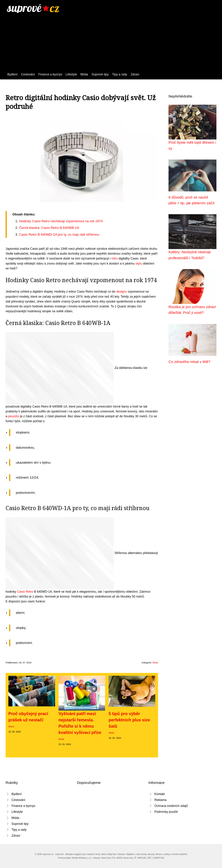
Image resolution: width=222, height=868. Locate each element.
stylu (139, 263)
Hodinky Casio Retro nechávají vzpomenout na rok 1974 (61, 221)
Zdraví (135, 74)
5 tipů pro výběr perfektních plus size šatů (129, 720)
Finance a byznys (50, 74)
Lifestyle (71, 74)
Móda (84, 74)
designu (122, 292)
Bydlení (12, 74)
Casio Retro (25, 592)
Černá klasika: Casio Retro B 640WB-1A (49, 228)
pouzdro (14, 416)
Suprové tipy (100, 74)
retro (114, 258)
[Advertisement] (111, 39)
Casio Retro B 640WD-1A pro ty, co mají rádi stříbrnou (59, 235)
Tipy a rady (120, 74)
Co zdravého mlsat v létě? (189, 362)
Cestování (28, 74)
